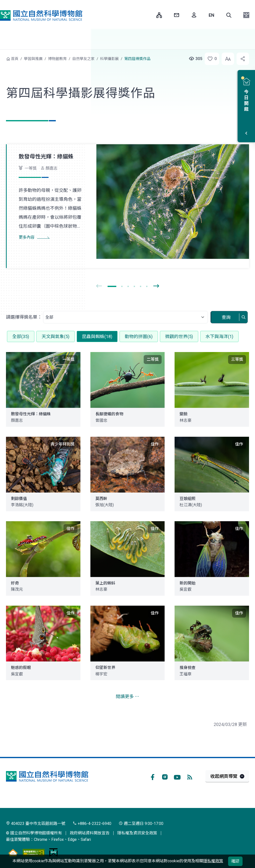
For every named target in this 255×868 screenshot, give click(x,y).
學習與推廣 (33, 59)
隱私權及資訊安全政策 (137, 833)
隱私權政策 (213, 861)
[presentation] (99, 286)
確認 (235, 861)
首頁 (15, 59)
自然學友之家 (83, 59)
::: (149, 15)
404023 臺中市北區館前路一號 (36, 824)
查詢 (226, 317)
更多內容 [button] (27, 237)
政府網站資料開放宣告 (90, 833)
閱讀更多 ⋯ (127, 696)
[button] (229, 15)
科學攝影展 (109, 59)
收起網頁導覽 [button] (224, 776)
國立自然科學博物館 (41, 16)
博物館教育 (57, 59)
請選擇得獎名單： (24, 317)
